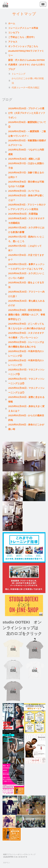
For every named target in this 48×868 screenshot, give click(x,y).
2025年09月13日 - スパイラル (24, 191)
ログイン (7, 863)
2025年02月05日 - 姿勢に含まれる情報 (26, 399)
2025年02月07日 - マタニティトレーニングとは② (26, 381)
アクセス (13, 42)
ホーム (12, 23)
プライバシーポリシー (16, 854)
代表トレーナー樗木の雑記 (25, 87)
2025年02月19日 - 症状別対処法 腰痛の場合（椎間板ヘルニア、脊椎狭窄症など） (27, 315)
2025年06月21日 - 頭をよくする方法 (26, 285)
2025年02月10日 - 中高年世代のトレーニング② (26, 353)
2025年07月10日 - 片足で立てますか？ (26, 257)
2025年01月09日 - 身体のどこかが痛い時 (26, 427)
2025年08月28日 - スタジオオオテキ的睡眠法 (26, 221)
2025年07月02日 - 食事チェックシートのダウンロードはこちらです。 (27, 266)
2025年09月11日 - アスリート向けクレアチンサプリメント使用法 (27, 207)
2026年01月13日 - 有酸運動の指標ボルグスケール (27, 143)
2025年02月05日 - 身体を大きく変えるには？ (26, 408)
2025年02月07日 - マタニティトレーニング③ (26, 372)
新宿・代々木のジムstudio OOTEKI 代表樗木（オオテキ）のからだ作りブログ (27, 65)
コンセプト (14, 32)
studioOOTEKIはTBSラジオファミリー (26, 53)
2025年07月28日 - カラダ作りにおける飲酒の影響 (26, 230)
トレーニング (19, 74)
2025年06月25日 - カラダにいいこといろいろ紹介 (26, 276)
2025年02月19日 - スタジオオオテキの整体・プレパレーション (26, 335)
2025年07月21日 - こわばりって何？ (25, 248)
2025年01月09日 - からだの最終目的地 (26, 418)
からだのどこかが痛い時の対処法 (28, 81)
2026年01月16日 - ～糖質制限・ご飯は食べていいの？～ (27, 134)
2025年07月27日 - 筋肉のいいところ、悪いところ (26, 239)
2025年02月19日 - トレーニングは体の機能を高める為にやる (26, 344)
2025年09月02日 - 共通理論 (23, 214)
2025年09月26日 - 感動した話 (24, 159)
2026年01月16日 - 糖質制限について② (27, 124)
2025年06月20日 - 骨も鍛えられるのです (26, 303)
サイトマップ (30, 854)
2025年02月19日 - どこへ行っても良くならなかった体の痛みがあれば (27, 326)
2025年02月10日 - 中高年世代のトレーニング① (26, 363)
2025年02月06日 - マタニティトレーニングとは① (26, 390)
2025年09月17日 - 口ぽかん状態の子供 (26, 166)
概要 (5, 854)
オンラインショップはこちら (23, 46)
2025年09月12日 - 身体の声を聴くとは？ (26, 198)
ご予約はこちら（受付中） (22, 37)
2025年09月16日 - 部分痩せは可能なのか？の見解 (26, 184)
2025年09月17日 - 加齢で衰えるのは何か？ (26, 175)
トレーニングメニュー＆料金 (23, 28)
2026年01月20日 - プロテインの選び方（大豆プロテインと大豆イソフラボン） (27, 113)
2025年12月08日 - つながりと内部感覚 (26, 152)
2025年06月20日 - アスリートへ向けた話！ (26, 294)
